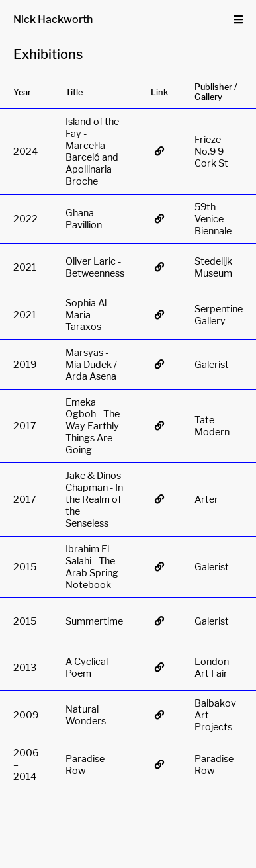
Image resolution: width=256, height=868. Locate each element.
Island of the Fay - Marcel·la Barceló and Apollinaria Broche (92, 152)
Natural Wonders (86, 715)
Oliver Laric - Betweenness (95, 267)
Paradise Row (85, 765)
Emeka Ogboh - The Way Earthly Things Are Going (93, 426)
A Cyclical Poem (87, 668)
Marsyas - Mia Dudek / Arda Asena (91, 365)
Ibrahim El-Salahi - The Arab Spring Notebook (92, 567)
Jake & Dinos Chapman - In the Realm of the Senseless (94, 499)
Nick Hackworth (53, 20)
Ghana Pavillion (84, 219)
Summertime (94, 621)
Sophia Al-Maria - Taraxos (88, 315)
